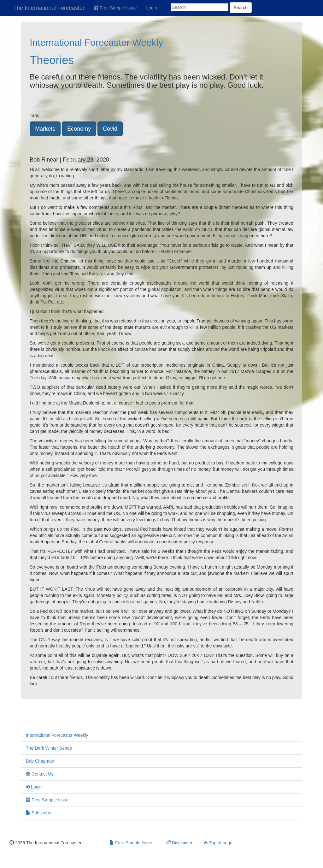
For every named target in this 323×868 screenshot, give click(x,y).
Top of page (218, 843)
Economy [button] (79, 129)
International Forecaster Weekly (96, 42)
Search (241, 8)
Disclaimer (179, 843)
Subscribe (38, 813)
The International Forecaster (49, 8)
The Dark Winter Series (49, 748)
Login (152, 8)
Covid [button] (110, 129)
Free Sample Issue (115, 8)
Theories (52, 60)
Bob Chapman (40, 761)
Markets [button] (45, 129)
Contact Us (40, 774)
